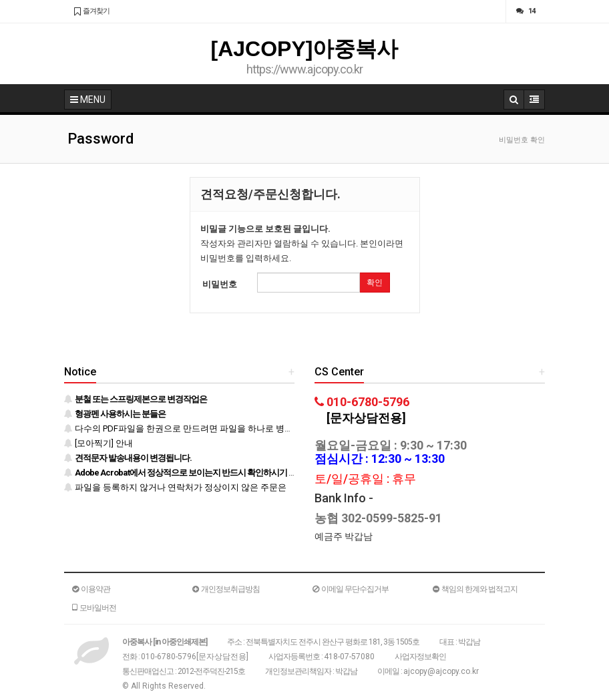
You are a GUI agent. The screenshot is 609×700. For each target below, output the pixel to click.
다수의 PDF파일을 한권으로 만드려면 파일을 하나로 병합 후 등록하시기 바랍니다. (226, 428)
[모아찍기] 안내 (98, 443)
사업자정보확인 (420, 657)
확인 (375, 283)
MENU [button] (88, 100)
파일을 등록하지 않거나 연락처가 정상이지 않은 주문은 (175, 487)
